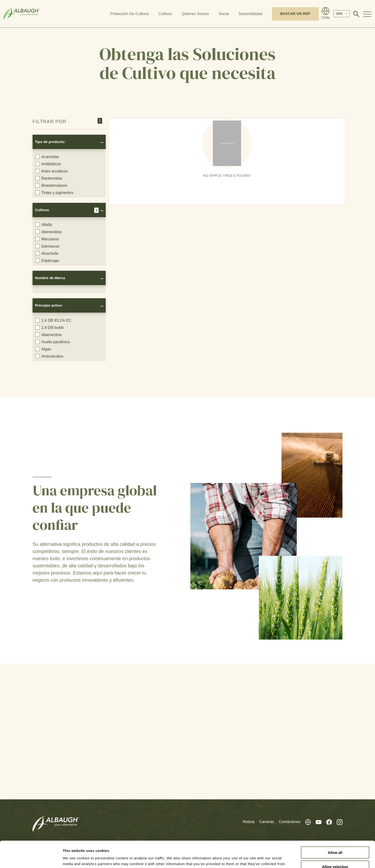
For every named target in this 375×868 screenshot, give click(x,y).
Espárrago (47, 260)
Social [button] (224, 14)
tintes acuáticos (52, 171)
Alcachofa (47, 253)
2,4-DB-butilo (50, 327)
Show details (251, 859)
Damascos (47, 246)
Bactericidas (49, 178)
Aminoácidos (49, 356)
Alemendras (49, 232)
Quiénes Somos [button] (195, 14)
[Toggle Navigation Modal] (367, 14)
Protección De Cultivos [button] (130, 14)
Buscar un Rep (295, 14)
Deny (335, 854)
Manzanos (47, 239)
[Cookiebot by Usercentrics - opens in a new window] (31, 859)
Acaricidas (47, 157)
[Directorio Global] (325, 14)
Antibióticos (48, 164)
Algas (43, 349)
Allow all (335, 826)
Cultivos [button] (165, 14)
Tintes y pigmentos (54, 193)
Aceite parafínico (53, 342)
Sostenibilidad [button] (250, 14)
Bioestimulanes (51, 185)
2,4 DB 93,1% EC (53, 320)
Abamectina (49, 335)
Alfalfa (44, 225)
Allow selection (335, 840)
